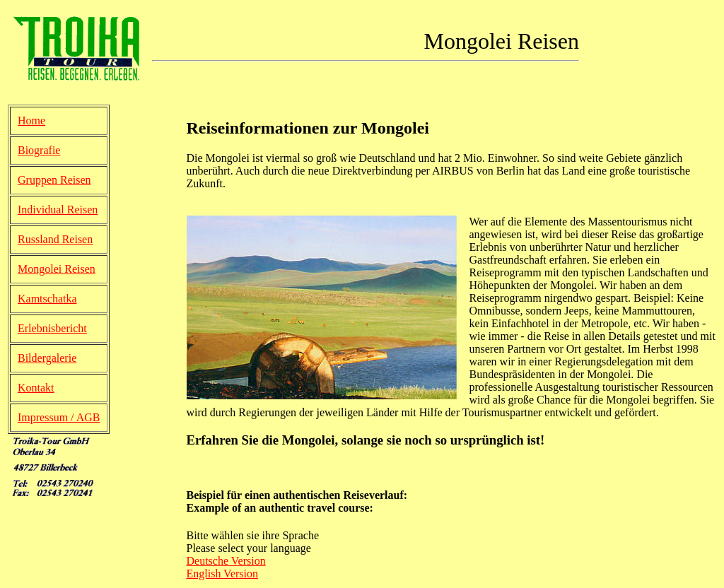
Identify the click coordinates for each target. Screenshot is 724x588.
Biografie (39, 150)
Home (31, 120)
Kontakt (36, 388)
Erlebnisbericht (52, 328)
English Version (222, 574)
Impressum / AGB (59, 417)
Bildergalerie (47, 358)
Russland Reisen (55, 239)
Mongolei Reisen (57, 269)
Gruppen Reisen (54, 180)
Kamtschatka (47, 299)
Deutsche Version (226, 561)
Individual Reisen (58, 210)
